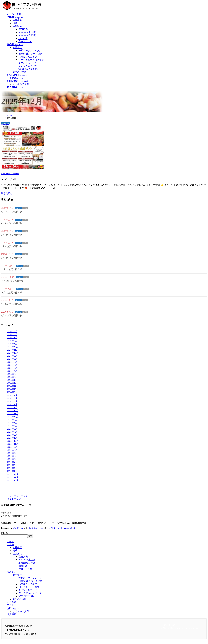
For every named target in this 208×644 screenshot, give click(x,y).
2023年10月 (13, 417)
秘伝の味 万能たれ (28, 69)
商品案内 (17, 48)
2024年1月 (12, 407)
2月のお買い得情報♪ (12, 246)
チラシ (25, 208)
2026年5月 (12, 331)
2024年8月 (12, 392)
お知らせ (18, 208)
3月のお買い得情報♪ (12, 235)
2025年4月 (12, 371)
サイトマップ (14, 499)
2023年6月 (12, 429)
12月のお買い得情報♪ (10, 174)
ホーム (10, 541)
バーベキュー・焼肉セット (32, 60)
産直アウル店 (25, 41)
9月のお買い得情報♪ (12, 304)
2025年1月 (12, 380)
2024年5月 (12, 398)
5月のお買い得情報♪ (12, 212)
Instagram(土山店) (27, 32)
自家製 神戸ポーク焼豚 (30, 54)
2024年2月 (12, 404)
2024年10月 (13, 389)
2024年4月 (12, 401)
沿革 (15, 23)
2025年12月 (13, 347)
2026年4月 (12, 335)
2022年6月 (12, 456)
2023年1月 (12, 438)
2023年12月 (13, 410)
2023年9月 (12, 420)
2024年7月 (12, 395)
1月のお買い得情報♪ (12, 258)
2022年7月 (12, 453)
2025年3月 (12, 374)
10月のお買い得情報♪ (12, 293)
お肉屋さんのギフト (29, 57)
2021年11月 (13, 477)
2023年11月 (13, 414)
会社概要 (17, 20)
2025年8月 (12, 359)
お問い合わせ (14, 608)
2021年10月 (13, 480)
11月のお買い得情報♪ (12, 281)
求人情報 (12, 614)
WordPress (18, 528)
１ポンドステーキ (28, 63)
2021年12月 (13, 474)
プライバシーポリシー (18, 496)
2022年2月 (12, 468)
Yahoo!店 (23, 38)
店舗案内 (17, 26)
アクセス (12, 605)
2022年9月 (12, 447)
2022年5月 (12, 459)
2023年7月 (12, 426)
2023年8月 (12, 423)
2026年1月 (12, 344)
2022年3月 (12, 465)
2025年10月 (13, 353)
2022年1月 (12, 471)
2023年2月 (12, 435)
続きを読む (7, 193)
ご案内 (10, 545)
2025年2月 (12, 377)
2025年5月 (12, 368)
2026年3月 (12, 338)
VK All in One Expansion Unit (61, 528)
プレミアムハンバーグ (30, 66)
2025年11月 (13, 350)
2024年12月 (13, 383)
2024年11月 (13, 386)
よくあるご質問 (21, 84)
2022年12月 (13, 441)
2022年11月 (13, 444)
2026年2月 (12, 341)
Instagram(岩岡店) (27, 35)
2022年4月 (12, 462)
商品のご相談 (20, 72)
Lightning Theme (36, 528)
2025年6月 (12, 365)
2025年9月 (12, 356)
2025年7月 (12, 362)
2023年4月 (12, 432)
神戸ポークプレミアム (30, 51)
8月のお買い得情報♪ (12, 316)
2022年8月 (12, 450)
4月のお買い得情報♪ (12, 223)
